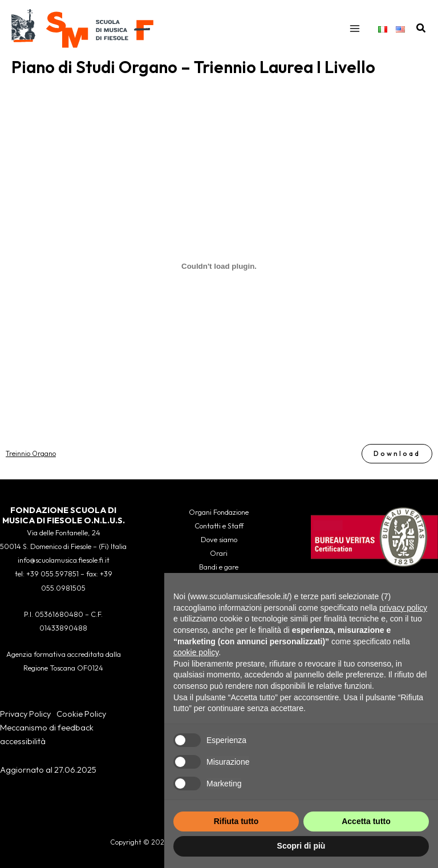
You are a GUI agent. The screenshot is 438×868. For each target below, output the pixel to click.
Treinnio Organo (31, 453)
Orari (219, 553)
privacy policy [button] (403, 608)
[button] (421, 29)
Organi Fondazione (219, 512)
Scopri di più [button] (301, 846)
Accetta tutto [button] (366, 821)
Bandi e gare (219, 567)
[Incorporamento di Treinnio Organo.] (219, 267)
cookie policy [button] (196, 652)
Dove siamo (219, 539)
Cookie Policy (81, 714)
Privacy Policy (25, 714)
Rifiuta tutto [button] (236, 821)
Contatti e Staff (219, 526)
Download (397, 453)
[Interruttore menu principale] (355, 29)
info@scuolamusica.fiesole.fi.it (64, 560)
